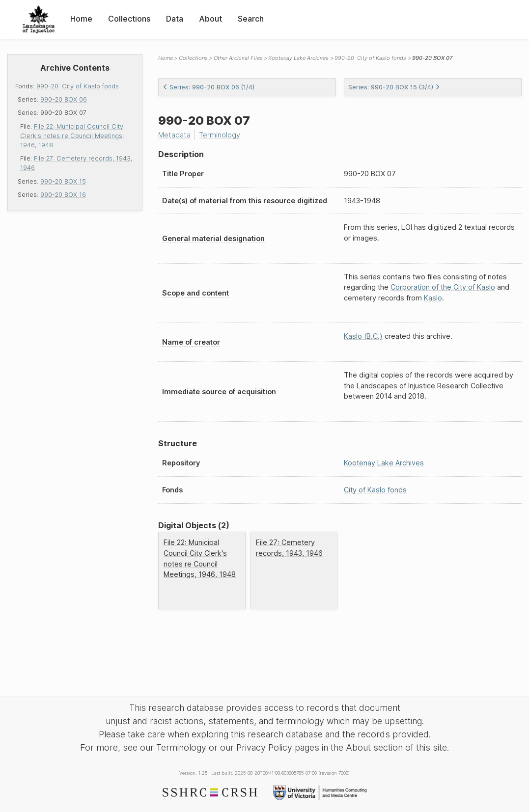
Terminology (220, 135)
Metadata (174, 135)
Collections (129, 19)
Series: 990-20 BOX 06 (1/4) (209, 87)
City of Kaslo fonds (375, 490)
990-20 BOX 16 (63, 195)
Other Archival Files (238, 58)
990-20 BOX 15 (63, 181)
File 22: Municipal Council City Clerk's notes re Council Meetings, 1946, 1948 (72, 136)
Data (175, 19)
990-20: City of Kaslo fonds (78, 86)
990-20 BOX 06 (64, 99)
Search (251, 19)
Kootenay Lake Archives (298, 58)
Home (81, 19)
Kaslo (433, 298)
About (210, 19)
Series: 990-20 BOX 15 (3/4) (394, 87)
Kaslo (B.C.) (363, 336)
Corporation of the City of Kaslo (443, 287)
